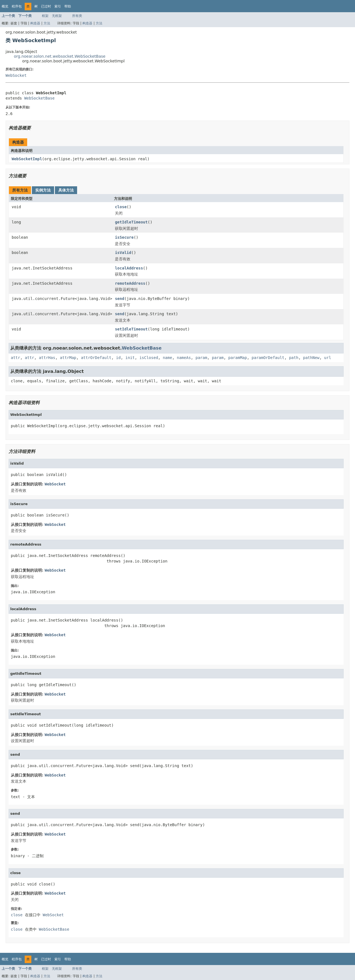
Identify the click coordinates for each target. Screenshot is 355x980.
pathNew (311, 358)
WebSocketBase (39, 98)
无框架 (57, 16)
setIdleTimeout (131, 329)
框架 (45, 16)
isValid (123, 253)
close (121, 207)
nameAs (184, 358)
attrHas (47, 358)
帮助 (68, 6)
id (118, 358)
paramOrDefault (268, 358)
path (294, 358)
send (120, 299)
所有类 (77, 16)
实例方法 (43, 190)
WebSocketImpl (27, 159)
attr (16, 358)
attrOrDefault (96, 358)
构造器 (35, 23)
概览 (5, 6)
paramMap (238, 358)
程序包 (17, 6)
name (168, 358)
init (130, 358)
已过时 (46, 6)
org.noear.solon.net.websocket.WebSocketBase (60, 56)
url (328, 358)
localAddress (129, 268)
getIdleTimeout (131, 222)
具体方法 (66, 190)
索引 (58, 6)
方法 (47, 23)
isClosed (149, 358)
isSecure (124, 237)
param (201, 358)
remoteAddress (130, 283)
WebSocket (16, 75)
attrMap (68, 358)
